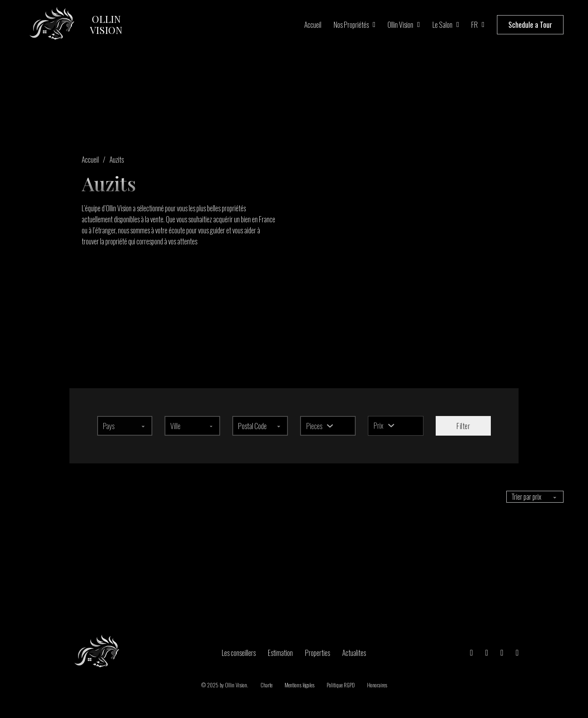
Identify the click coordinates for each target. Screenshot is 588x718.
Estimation (280, 652)
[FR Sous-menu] (483, 25)
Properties (317, 652)
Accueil (313, 25)
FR (474, 25)
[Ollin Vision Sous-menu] (419, 25)
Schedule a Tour (530, 25)
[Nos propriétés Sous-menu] (374, 25)
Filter (463, 426)
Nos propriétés (351, 25)
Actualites (354, 652)
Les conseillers (239, 652)
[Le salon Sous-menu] (458, 25)
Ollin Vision (400, 25)
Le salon (442, 25)
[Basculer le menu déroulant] (330, 426)
